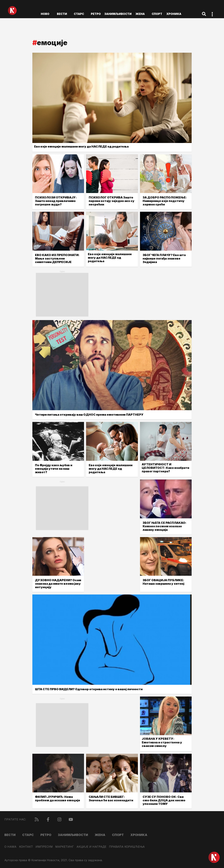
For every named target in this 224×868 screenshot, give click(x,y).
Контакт (26, 847)
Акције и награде (91, 847)
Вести (62, 14)
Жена (140, 14)
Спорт (157, 14)
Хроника (174, 14)
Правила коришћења (127, 847)
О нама (10, 847)
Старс (79, 14)
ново (45, 14)
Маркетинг (65, 847)
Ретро (96, 14)
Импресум (44, 847)
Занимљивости (118, 14)
